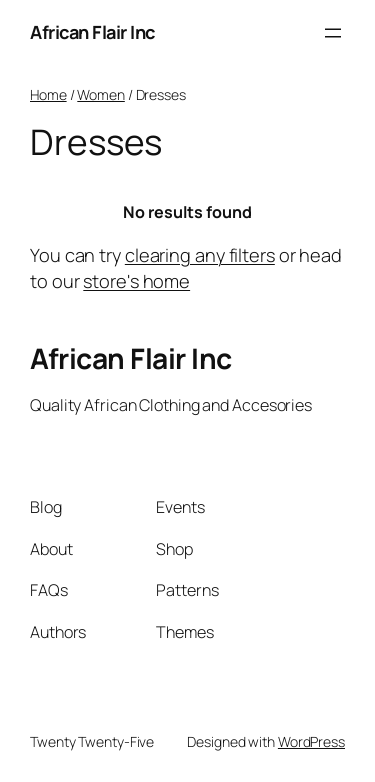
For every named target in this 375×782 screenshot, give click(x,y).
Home (48, 94)
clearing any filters (200, 255)
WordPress (311, 741)
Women (101, 94)
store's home (136, 281)
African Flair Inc (92, 32)
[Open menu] (333, 33)
